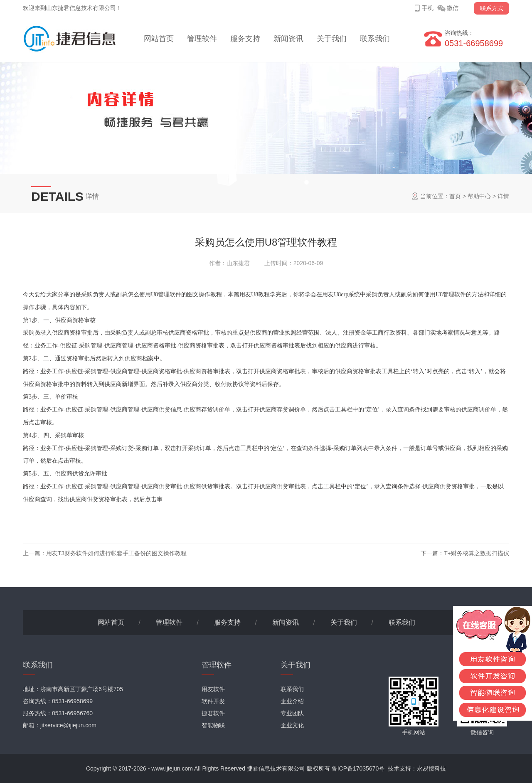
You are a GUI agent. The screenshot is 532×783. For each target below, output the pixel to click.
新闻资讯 (288, 39)
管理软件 (202, 39)
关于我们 (332, 39)
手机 (428, 8)
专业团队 (292, 713)
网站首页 (159, 39)
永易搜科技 (431, 768)
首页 (455, 196)
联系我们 (375, 39)
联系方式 (492, 8)
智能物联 (213, 725)
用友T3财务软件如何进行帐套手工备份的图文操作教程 (116, 553)
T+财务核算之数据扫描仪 (477, 553)
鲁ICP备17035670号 (358, 768)
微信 (453, 8)
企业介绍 (292, 701)
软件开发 (213, 701)
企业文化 (292, 725)
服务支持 (245, 39)
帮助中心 (479, 196)
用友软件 (213, 689)
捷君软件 (213, 713)
